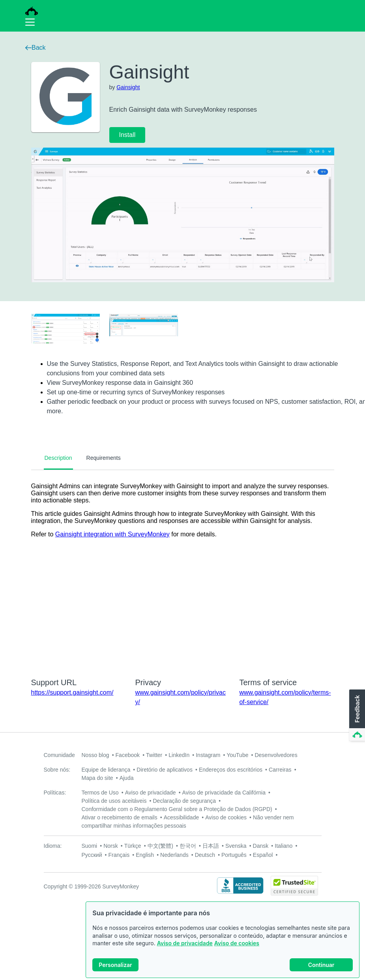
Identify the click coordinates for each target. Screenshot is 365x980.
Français (119, 855)
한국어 (188, 846)
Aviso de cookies (237, 943)
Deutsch (205, 855)
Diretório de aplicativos (165, 770)
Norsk (111, 846)
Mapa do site (97, 778)
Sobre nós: (57, 770)
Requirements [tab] (104, 458)
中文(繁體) (160, 846)
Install (127, 135)
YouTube (237, 755)
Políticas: (55, 793)
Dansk (261, 846)
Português (234, 855)
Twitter (154, 755)
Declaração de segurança (184, 801)
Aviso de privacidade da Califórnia (224, 793)
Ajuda (127, 778)
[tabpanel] (183, 569)
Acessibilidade (182, 817)
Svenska (236, 846)
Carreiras (280, 770)
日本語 (211, 846)
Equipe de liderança (106, 770)
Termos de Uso (100, 793)
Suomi (90, 846)
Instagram (208, 755)
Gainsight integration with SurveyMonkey (112, 534)
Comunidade (59, 755)
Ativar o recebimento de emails (120, 817)
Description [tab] (58, 458)
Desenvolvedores (276, 755)
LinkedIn (179, 755)
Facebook (128, 755)
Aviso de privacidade (185, 943)
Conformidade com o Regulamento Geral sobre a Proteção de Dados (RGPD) (177, 809)
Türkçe (133, 846)
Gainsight (128, 87)
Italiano (284, 846)
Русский (92, 855)
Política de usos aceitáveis (114, 801)
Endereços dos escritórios (231, 770)
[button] (356, 716)
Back (36, 48)
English (145, 855)
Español (263, 855)
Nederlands (174, 855)
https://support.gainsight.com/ (72, 692)
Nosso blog (95, 755)
